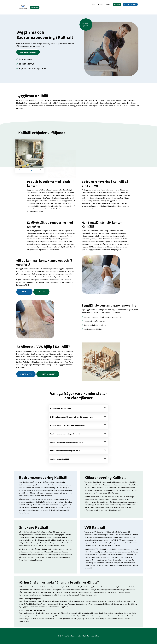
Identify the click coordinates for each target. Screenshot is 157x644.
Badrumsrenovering (24, 178)
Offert (101, 4)
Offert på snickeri (48, 374)
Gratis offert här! (28, 52)
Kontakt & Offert (130, 4)
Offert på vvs (26, 374)
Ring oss (41, 292)
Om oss (117, 4)
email (24, 292)
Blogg (108, 4)
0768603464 (35, 7)
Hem (93, 4)
